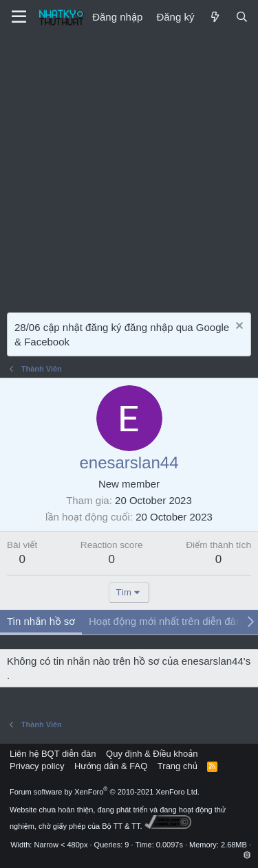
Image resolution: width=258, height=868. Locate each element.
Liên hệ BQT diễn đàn (53, 754)
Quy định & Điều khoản (152, 754)
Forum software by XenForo (105, 792)
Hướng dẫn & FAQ (111, 766)
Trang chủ (178, 766)
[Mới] (214, 17)
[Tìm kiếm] (242, 17)
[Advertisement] (129, 170)
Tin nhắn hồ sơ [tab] (41, 621)
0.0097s (170, 845)
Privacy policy (37, 766)
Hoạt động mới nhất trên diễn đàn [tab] (165, 621)
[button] (247, 855)
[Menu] (19, 17)
